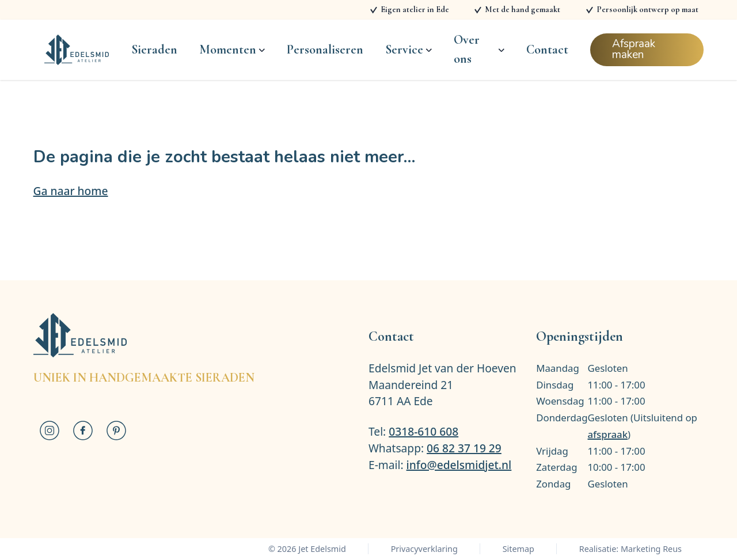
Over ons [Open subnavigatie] (479, 49)
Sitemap (518, 549)
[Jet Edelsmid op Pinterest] (116, 431)
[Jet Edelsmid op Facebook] (83, 431)
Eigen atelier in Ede (415, 9)
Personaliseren (325, 49)
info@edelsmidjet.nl (459, 465)
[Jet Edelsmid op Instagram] (50, 431)
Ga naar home (71, 191)
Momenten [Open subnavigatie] (232, 49)
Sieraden (154, 49)
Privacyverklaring (424, 549)
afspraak (608, 434)
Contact (547, 49)
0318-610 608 (423, 431)
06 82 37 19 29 (464, 448)
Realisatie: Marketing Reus (630, 549)
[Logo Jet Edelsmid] (77, 50)
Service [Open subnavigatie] (408, 49)
